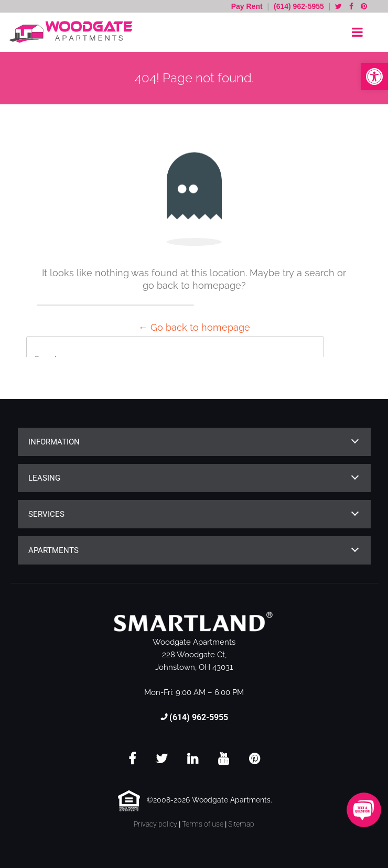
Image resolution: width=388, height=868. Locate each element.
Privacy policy (155, 824)
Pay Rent (248, 6)
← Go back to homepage (194, 327)
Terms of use (203, 824)
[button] (374, 77)
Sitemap (241, 824)
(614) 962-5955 (299, 6)
